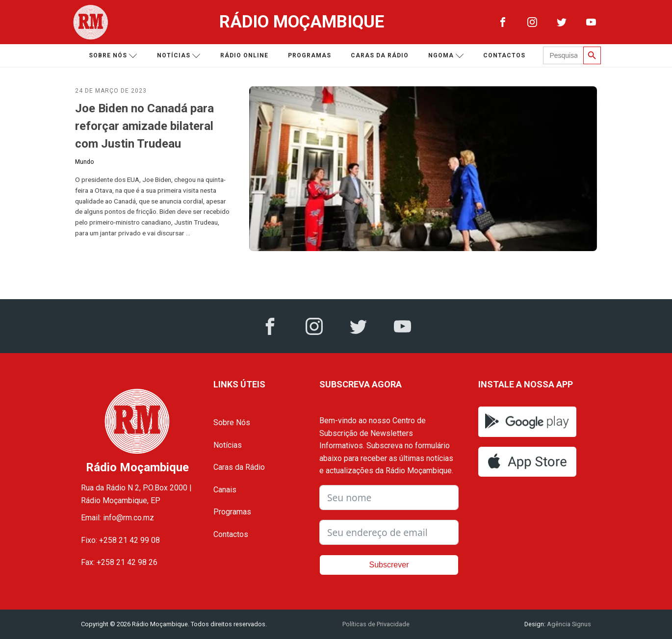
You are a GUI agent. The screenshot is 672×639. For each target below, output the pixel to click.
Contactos (504, 55)
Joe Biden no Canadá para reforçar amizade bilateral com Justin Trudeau (144, 126)
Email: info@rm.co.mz (117, 518)
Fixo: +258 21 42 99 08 (120, 540)
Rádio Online (244, 55)
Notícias (179, 56)
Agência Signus (568, 624)
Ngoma (446, 56)
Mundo (84, 162)
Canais (225, 490)
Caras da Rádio (380, 55)
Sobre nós (113, 56)
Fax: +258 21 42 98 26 (119, 562)
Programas (310, 55)
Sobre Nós (232, 422)
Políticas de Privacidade (376, 624)
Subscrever (389, 565)
